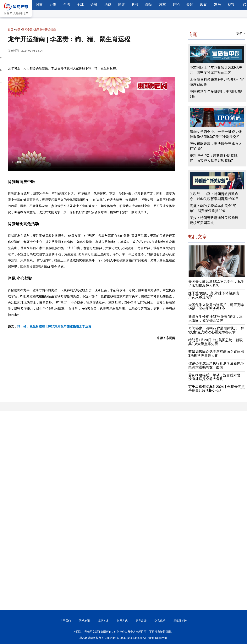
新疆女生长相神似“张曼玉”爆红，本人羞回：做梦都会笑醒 (216, 319)
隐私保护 (160, 621)
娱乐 (217, 5)
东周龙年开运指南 (45, 30)
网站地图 (84, 621)
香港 (53, 5)
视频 (231, 5)
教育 (204, 5)
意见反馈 (141, 621)
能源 (149, 5)
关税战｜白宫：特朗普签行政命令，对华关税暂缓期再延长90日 (214, 196)
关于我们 (65, 621)
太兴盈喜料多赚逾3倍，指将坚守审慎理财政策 (217, 82)
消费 (108, 5)
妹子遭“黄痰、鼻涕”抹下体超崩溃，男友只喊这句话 (216, 295)
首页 (11, 30)
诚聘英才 (103, 621)
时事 (39, 5)
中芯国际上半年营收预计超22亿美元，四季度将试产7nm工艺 (216, 70)
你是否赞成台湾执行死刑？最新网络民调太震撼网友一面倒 (216, 365)
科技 (135, 5)
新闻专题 (27, 30)
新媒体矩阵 (180, 621)
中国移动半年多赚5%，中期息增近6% (217, 94)
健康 (121, 5)
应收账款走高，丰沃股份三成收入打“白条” (216, 146)
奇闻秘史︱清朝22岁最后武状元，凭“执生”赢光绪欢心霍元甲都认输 (216, 330)
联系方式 (122, 621)
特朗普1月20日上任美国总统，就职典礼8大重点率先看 (216, 342)
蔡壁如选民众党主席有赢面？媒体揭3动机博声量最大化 (216, 354)
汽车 (162, 5)
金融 (94, 5)
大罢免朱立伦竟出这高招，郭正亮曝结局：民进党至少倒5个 (216, 307)
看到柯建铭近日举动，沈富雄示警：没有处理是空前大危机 (216, 377)
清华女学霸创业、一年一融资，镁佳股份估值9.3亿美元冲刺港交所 (216, 134)
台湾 (67, 5)
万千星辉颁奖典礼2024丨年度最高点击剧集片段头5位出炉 (217, 389)
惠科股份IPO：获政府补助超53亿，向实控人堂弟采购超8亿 (214, 158)
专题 (190, 5)
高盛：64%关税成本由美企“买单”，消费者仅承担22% (213, 208)
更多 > (241, 34)
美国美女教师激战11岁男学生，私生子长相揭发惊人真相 (216, 283)
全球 (80, 5)
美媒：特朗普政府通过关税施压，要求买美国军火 (216, 220)
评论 (176, 5)
